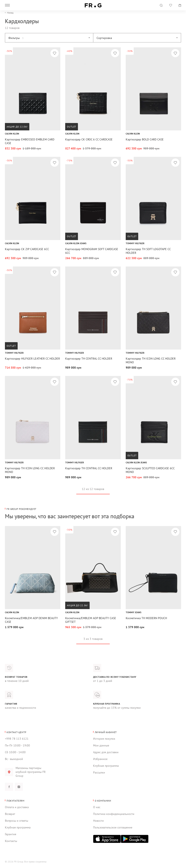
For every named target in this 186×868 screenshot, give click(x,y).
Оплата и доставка (17, 807)
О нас (97, 807)
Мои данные (101, 745)
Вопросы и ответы (17, 821)
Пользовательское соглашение (113, 827)
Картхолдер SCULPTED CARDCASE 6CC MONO (150, 470)
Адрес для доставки (106, 752)
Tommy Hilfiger (135, 243)
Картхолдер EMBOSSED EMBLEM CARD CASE (30, 141)
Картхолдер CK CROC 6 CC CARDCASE (89, 139)
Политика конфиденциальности (114, 814)
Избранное (100, 759)
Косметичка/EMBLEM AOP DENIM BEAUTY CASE (31, 620)
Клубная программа (106, 766)
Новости (98, 821)
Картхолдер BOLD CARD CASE (145, 139)
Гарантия (11, 834)
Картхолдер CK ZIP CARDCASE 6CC (27, 249)
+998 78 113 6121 (17, 739)
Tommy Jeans (134, 612)
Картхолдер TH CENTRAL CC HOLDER (89, 359)
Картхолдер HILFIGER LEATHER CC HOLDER (32, 359)
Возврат (10, 814)
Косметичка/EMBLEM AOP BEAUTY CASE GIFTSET (91, 620)
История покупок (104, 739)
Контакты (11, 841)
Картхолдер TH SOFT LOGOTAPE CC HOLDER (148, 251)
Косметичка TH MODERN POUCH (146, 618)
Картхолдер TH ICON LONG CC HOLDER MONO (151, 360)
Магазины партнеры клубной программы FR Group (31, 772)
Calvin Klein (12, 134)
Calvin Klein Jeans (76, 243)
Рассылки (99, 772)
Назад (10, 13)
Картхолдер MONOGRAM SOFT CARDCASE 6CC (92, 251)
